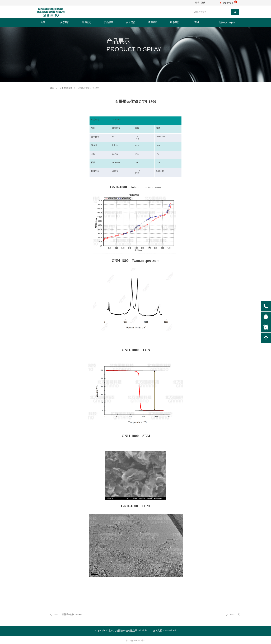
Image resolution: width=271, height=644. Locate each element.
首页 (52, 88)
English (232, 22)
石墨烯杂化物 (66, 88)
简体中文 (223, 22)
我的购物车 (228, 3)
